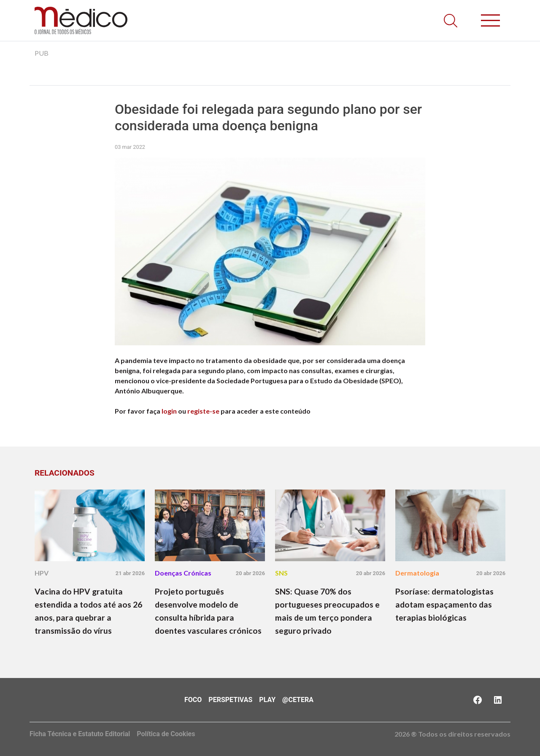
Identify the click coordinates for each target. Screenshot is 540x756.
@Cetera (298, 700)
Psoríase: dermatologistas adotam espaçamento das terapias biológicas (444, 604)
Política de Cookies (166, 734)
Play (267, 700)
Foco (193, 700)
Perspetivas (230, 700)
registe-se (203, 411)
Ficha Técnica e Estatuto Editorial (80, 734)
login (169, 411)
